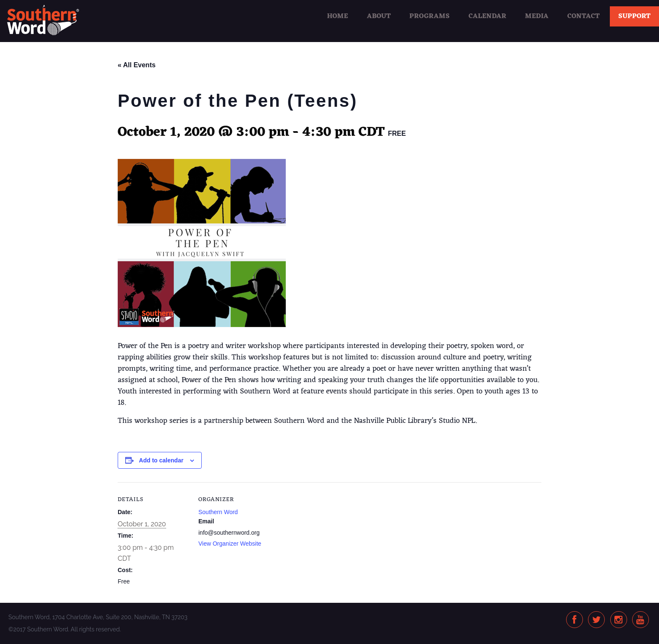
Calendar (488, 16)
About (379, 16)
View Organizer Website (230, 544)
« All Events (137, 65)
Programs (430, 16)
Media (537, 16)
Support (634, 16)
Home (337, 16)
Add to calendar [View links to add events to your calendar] (161, 460)
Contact (584, 16)
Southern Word (218, 512)
